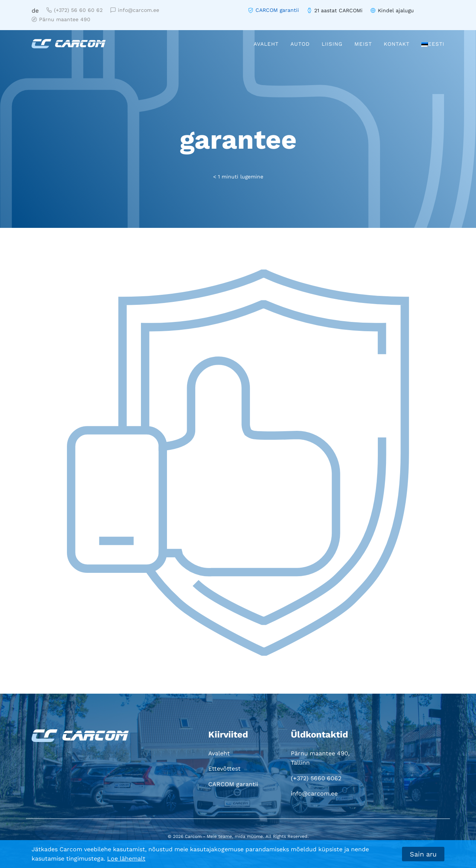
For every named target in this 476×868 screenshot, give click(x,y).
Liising (332, 44)
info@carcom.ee (135, 10)
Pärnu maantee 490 (61, 19)
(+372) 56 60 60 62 (75, 10)
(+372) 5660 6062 (316, 778)
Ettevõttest (224, 769)
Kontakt (397, 44)
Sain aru (423, 854)
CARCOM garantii (277, 10)
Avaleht (266, 44)
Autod (300, 44)
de (35, 11)
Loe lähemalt (126, 859)
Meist (363, 44)
